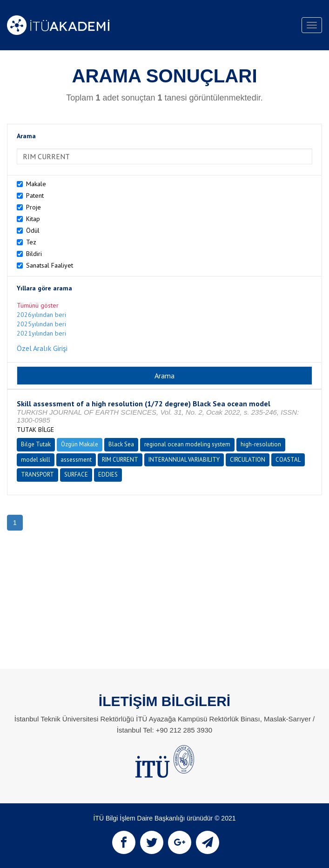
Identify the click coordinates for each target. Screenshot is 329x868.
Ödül (33, 230)
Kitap (33, 219)
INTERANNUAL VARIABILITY (184, 460)
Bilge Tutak (36, 444)
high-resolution (261, 444)
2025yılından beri (41, 324)
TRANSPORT (37, 474)
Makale (36, 184)
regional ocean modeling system (187, 444)
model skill (36, 460)
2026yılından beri (41, 315)
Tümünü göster (38, 305)
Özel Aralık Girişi (42, 348)
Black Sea (121, 444)
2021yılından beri (41, 333)
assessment (76, 460)
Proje (34, 207)
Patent (35, 195)
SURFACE (76, 474)
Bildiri (34, 254)
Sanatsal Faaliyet (50, 265)
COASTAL (288, 460)
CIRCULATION (248, 460)
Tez (31, 242)
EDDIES (108, 474)
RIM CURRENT (120, 460)
